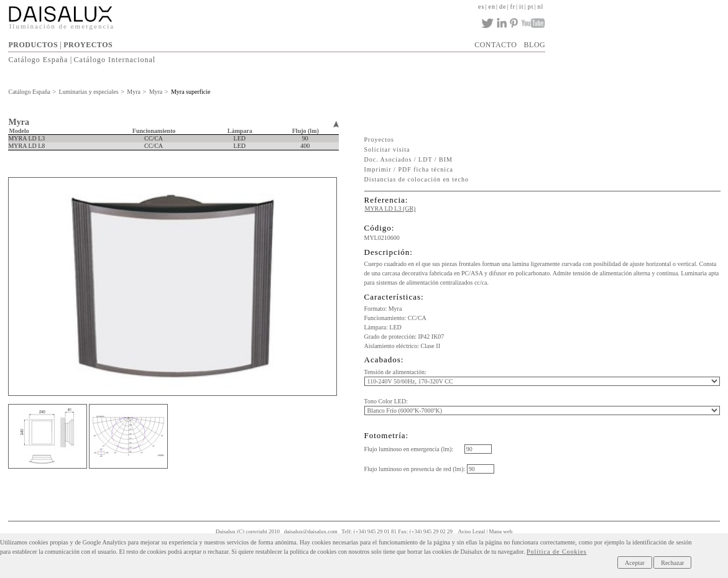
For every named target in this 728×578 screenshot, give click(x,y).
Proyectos (379, 140)
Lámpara (240, 131)
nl (540, 7)
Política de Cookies (557, 552)
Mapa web (501, 531)
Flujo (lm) (306, 131)
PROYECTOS (88, 45)
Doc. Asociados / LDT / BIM (408, 159)
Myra (134, 92)
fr (513, 7)
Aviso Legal (472, 531)
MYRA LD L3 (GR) (390, 209)
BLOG (535, 45)
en (491, 7)
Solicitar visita (387, 149)
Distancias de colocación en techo (417, 179)
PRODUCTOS (33, 45)
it (522, 7)
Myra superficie (191, 92)
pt (531, 7)
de (503, 7)
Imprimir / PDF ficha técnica (409, 169)
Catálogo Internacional (115, 60)
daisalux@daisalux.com (311, 531)
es (481, 7)
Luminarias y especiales (89, 92)
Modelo (19, 131)
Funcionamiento (154, 131)
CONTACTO (495, 45)
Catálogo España (38, 60)
